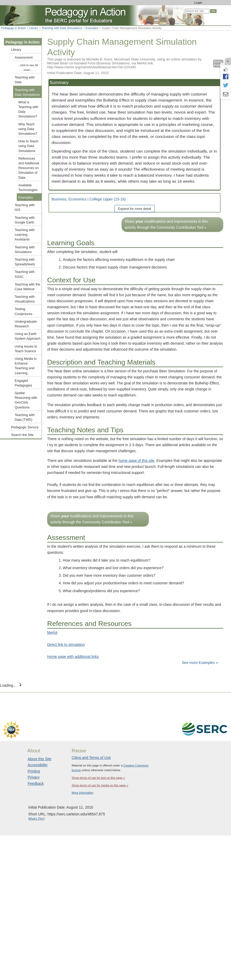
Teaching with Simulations (25, 250)
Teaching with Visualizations (25, 299)
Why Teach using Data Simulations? (28, 129)
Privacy (34, 777)
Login (198, 3)
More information (83, 793)
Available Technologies (28, 188)
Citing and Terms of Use (91, 758)
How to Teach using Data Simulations (28, 146)
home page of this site (136, 461)
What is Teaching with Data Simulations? (28, 110)
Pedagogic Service (25, 427)
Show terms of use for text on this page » (98, 778)
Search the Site (22, 435)
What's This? (37, 819)
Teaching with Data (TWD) (25, 417)
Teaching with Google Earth (25, 220)
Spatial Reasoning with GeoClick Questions (26, 400)
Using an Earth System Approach (28, 336)
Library (34, 28)
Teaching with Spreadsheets (25, 262)
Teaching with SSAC (25, 274)
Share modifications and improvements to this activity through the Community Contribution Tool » (166, 224)
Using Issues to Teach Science (26, 349)
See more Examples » (200, 663)
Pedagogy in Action (13, 28)
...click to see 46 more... (28, 68)
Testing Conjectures (23, 311)
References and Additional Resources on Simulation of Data (29, 168)
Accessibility (38, 765)
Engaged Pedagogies (23, 383)
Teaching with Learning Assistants (25, 235)
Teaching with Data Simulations (62, 28)
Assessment (24, 58)
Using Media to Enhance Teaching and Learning (26, 366)
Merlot (52, 632)
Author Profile (218, 63)
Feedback (36, 783)
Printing (34, 771)
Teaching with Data (25, 80)
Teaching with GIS (25, 208)
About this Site (40, 759)
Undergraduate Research (26, 324)
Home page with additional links (73, 657)
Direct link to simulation (66, 645)
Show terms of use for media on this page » (100, 785)
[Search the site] (197, 11)
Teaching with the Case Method (27, 287)
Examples (92, 28)
